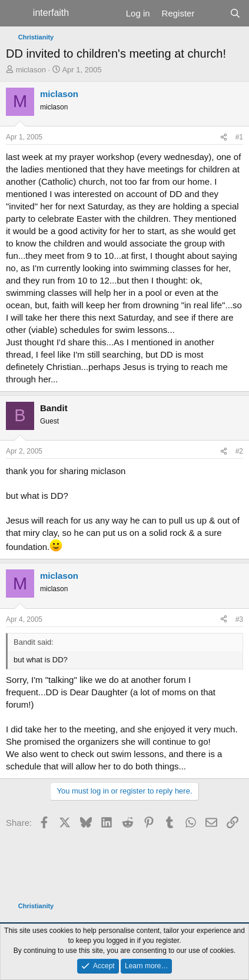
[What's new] (212, 13)
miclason (31, 70)
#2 (239, 451)
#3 (239, 619)
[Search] (235, 13)
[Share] (224, 137)
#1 (239, 137)
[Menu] (16, 14)
